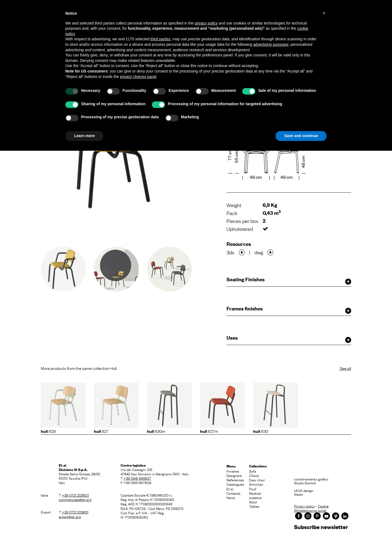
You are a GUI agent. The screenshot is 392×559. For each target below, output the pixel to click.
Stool (253, 502)
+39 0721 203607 (76, 495)
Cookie (323, 506)
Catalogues (235, 484)
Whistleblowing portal (310, 510)
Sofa (253, 471)
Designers (234, 475)
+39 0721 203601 (75, 512)
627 (101, 431)
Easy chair (257, 480)
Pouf (253, 489)
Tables (254, 506)
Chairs (254, 475)
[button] (324, 13)
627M (209, 431)
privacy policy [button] (206, 23)
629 (48, 431)
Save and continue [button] (301, 136)
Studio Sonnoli (305, 483)
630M (156, 431)
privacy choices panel (138, 77)
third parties (160, 39)
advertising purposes (271, 44)
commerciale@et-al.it (75, 499)
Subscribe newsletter (321, 527)
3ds (230, 252)
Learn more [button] (84, 136)
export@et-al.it (70, 516)
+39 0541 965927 (137, 478)
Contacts (233, 493)
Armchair (256, 484)
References (235, 480)
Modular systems (255, 495)
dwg (259, 252)
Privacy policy (304, 506)
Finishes (233, 471)
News (231, 497)
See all (345, 368)
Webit (298, 494)
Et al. (230, 489)
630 (261, 431)
